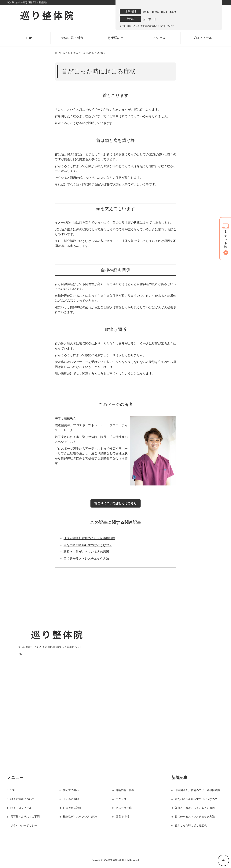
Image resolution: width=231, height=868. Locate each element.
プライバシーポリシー (24, 826)
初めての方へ (71, 790)
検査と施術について (22, 799)
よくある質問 (71, 799)
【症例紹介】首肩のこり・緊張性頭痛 (89, 538)
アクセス (159, 38)
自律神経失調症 (72, 808)
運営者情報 (122, 817)
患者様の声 (116, 38)
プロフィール (202, 38)
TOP (29, 38)
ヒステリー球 (124, 808)
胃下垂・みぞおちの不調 (25, 817)
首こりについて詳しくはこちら (115, 503)
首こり (67, 53)
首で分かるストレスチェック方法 (86, 559)
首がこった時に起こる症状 (191, 826)
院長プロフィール (21, 808)
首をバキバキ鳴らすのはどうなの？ (88, 545)
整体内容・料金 (72, 38)
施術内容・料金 (125, 790)
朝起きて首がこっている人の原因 (86, 552)
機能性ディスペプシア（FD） (81, 817)
